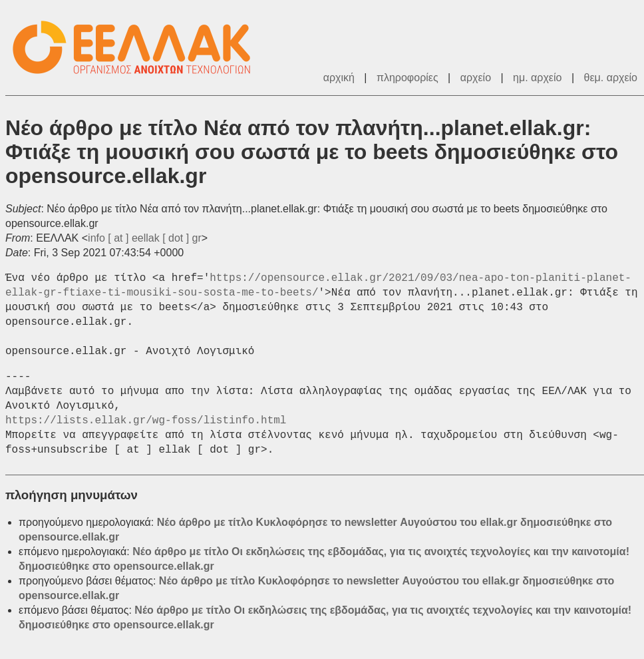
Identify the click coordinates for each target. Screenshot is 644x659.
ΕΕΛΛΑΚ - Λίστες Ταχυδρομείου (138, 48)
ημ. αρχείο (537, 78)
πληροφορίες (407, 78)
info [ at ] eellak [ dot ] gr (145, 238)
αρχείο (476, 78)
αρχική (339, 78)
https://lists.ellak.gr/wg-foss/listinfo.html (146, 421)
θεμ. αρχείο (611, 78)
